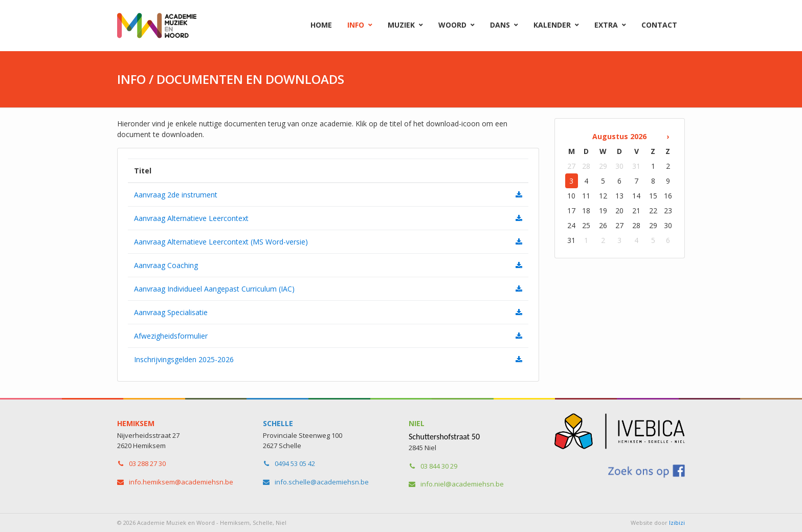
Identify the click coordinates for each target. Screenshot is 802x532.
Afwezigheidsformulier (171, 336)
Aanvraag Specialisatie (171, 312)
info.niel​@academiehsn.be (462, 484)
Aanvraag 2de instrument (176, 195)
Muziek (401, 25)
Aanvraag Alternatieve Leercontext (191, 218)
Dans (500, 25)
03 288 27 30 (147, 463)
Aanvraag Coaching (166, 265)
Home (321, 25)
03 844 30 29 (439, 466)
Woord (452, 25)
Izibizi (677, 523)
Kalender (552, 25)
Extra (606, 25)
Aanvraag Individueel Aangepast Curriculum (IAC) (214, 289)
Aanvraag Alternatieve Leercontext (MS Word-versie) (221, 242)
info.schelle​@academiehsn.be (322, 482)
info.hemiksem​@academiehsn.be (181, 482)
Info (356, 25)
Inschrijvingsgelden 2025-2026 (184, 359)
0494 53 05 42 (295, 463)
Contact (659, 25)
